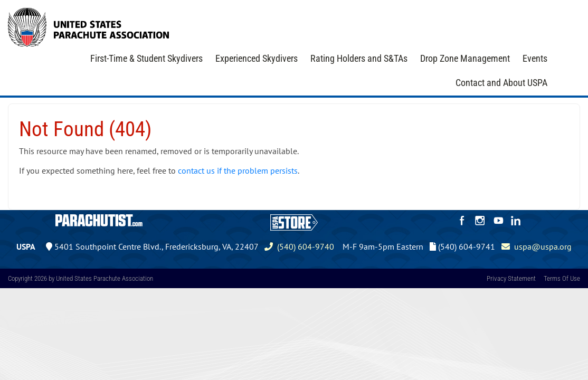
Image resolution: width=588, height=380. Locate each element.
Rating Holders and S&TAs (359, 58)
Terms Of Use (562, 278)
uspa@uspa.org (537, 246)
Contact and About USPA (501, 83)
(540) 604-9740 (299, 246)
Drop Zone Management (465, 58)
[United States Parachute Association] (89, 26)
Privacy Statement (511, 278)
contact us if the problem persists (238, 170)
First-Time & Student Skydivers (146, 58)
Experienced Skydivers (257, 58)
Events (535, 58)
